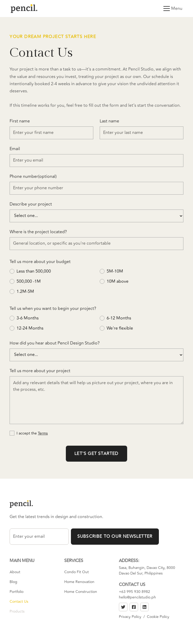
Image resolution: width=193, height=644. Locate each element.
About (15, 572)
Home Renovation (79, 582)
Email (15, 149)
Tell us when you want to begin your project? (53, 309)
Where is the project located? (38, 232)
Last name (109, 121)
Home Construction (81, 592)
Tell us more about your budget (40, 262)
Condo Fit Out (77, 572)
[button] (166, 9)
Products (17, 611)
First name (20, 121)
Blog (13, 582)
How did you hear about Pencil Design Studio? (55, 343)
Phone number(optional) (33, 177)
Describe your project (31, 204)
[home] (24, 9)
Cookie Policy (158, 617)
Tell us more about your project (40, 371)
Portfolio (17, 592)
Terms (43, 433)
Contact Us (19, 602)
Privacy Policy (130, 617)
